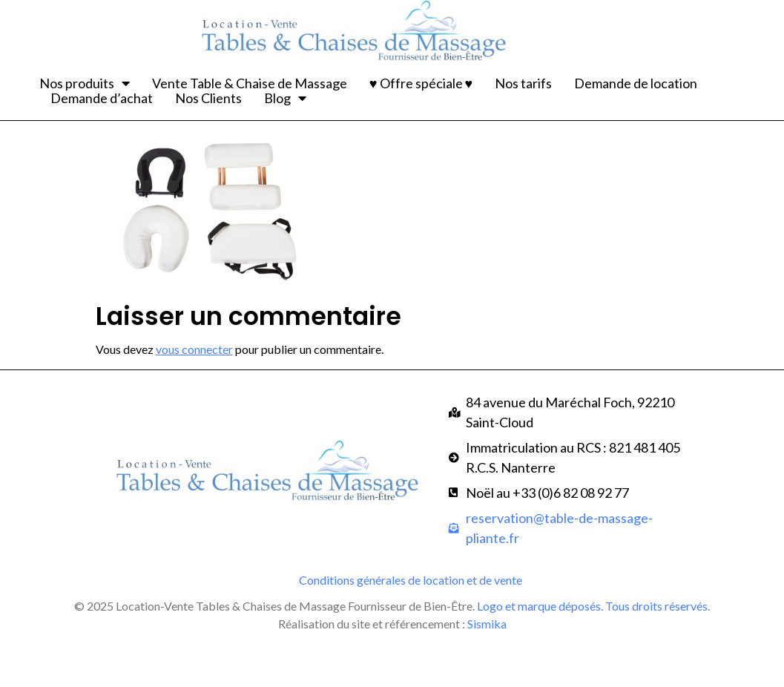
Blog (285, 98)
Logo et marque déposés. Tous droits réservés (592, 649)
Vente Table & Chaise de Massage (250, 83)
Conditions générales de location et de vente (411, 623)
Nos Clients (208, 98)
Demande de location (636, 83)
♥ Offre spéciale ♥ (421, 83)
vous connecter (194, 393)
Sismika (487, 667)
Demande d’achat (102, 98)
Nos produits (85, 83)
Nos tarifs (523, 83)
